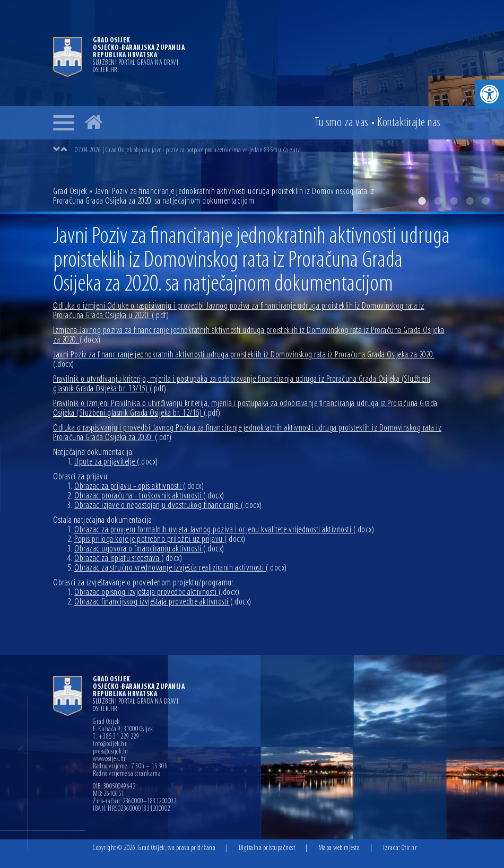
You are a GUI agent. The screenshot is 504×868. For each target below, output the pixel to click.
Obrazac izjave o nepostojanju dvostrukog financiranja (168, 506)
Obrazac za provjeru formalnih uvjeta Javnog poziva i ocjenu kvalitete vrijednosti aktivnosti (224, 530)
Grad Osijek (71, 192)
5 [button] (485, 201)
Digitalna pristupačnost (267, 848)
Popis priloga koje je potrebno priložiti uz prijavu (160, 540)
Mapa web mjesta (339, 848)
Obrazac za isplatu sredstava (128, 559)
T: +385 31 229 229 (116, 737)
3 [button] (454, 201)
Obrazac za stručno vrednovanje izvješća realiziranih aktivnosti (181, 568)
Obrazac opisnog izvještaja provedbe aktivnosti (157, 593)
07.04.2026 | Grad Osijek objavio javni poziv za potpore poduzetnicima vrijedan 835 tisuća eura (188, 150)
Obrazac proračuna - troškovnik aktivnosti (149, 496)
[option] (263, 150)
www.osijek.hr (110, 759)
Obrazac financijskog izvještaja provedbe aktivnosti (163, 602)
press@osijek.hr (111, 752)
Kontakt (409, 123)
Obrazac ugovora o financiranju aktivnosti (149, 549)
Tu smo (342, 123)
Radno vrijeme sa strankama (127, 774)
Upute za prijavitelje (116, 462)
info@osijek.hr (110, 744)
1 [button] (422, 201)
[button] (489, 94)
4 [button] (470, 201)
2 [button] (438, 201)
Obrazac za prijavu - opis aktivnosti (139, 486)
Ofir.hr (410, 848)
